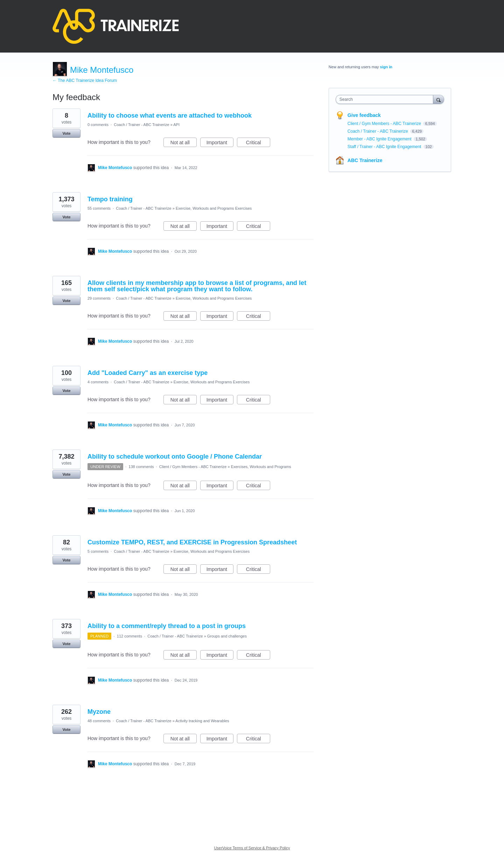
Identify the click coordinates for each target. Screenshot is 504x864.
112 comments (129, 636)
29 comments (99, 298)
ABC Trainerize (365, 160)
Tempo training (110, 199)
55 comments (99, 208)
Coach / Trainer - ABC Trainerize (141, 125)
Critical (258, 144)
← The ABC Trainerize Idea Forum (85, 81)
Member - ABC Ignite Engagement (380, 139)
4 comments (98, 382)
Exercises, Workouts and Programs (261, 467)
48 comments (99, 721)
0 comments (98, 125)
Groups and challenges (227, 636)
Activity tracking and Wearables (202, 721)
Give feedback (364, 115)
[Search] (439, 99)
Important (220, 144)
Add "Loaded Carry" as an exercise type (148, 373)
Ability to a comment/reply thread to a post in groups (167, 626)
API (176, 125)
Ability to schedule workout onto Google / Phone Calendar (175, 457)
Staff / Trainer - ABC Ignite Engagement (385, 147)
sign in (386, 67)
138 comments (141, 467)
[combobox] (386, 99)
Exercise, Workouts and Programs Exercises (214, 208)
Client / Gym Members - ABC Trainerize (193, 467)
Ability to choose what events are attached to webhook (170, 116)
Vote (66, 133)
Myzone (99, 712)
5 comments (98, 551)
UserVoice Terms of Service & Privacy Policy (252, 848)
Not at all (184, 144)
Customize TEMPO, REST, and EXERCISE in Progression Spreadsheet (192, 542)
